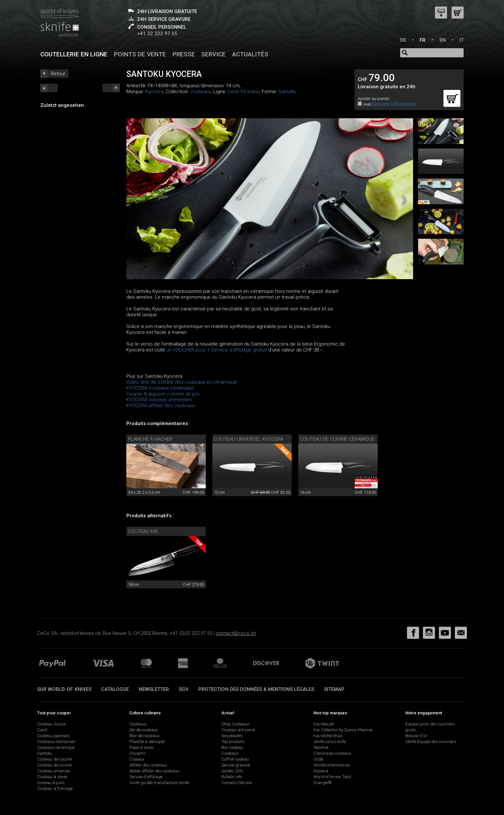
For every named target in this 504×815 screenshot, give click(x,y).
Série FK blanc (244, 92)
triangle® (322, 783)
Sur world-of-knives (64, 689)
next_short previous (49, 88)
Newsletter (154, 689)
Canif (42, 730)
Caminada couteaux (332, 753)
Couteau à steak (52, 777)
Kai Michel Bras (328, 736)
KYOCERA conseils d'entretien (159, 400)
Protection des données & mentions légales (256, 689)
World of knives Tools (332, 777)
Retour (58, 74)
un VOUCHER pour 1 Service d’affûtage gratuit (217, 350)
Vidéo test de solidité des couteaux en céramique (182, 382)
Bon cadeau (232, 747)
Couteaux (201, 92)
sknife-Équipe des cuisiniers (431, 742)
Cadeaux (230, 753)
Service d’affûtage (146, 777)
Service (213, 54)
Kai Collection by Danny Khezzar (343, 730)
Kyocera (154, 92)
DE (403, 40)
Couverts (137, 753)
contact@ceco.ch (236, 633)
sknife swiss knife (330, 742)
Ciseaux (137, 759)
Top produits (233, 742)
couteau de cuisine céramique (337, 439)
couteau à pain (51, 783)
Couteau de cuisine (54, 759)
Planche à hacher (150, 439)
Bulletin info (232, 777)
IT (462, 40)
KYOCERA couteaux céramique (160, 388)
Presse (184, 54)
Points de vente (140, 54)
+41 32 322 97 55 (157, 34)
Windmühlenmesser (332, 765)
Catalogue (115, 689)
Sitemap (334, 689)
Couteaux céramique (56, 747)
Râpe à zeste (141, 747)
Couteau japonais (53, 736)
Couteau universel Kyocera (249, 439)
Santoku (287, 92)
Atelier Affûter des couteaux (154, 771)
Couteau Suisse (51, 724)
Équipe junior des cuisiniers (430, 724)
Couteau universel (53, 771)
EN (443, 40)
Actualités (250, 54)
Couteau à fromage (55, 788)
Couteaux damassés (56, 742)
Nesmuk (321, 747)
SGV (184, 689)
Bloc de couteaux (144, 736)
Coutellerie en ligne (74, 54)
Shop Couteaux (235, 724)
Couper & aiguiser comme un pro (163, 394)
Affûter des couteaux (148, 765)
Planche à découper (147, 742)
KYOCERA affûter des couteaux (161, 406)
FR (423, 40)
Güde (318, 759)
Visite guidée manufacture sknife (159, 783)
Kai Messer (324, 724)
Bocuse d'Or (416, 736)
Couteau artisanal (238, 730)
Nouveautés (232, 736)
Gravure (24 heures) (394, 104)
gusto (411, 730)
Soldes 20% (232, 771)
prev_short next (111, 88)
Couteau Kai (143, 531)
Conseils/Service (237, 783)
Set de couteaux (144, 730)
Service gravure (236, 765)
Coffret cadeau (235, 759)
